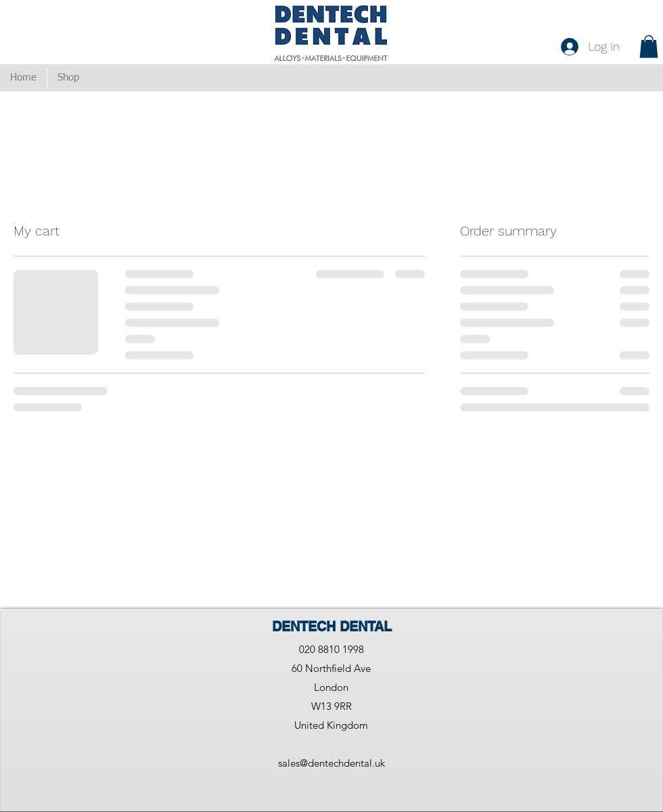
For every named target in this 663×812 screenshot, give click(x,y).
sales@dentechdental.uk (331, 763)
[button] (649, 46)
